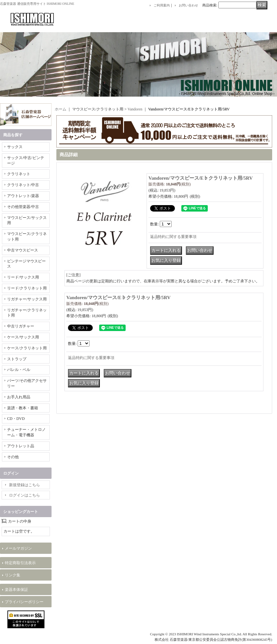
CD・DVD (16, 419)
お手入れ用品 (19, 397)
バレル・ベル (19, 370)
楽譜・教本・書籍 (23, 408)
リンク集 (13, 575)
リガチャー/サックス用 (27, 299)
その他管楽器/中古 (23, 207)
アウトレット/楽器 (23, 196)
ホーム (61, 109)
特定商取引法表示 (20, 563)
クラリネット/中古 (23, 185)
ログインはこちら (24, 495)
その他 (13, 457)
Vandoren (135, 109)
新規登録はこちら (24, 485)
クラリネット (19, 174)
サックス (15, 147)
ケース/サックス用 (23, 337)
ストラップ (17, 359)
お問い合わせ (188, 5)
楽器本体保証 (16, 590)
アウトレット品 (21, 446)
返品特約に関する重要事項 (173, 237)
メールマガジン (18, 548)
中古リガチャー (21, 326)
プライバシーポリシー (24, 602)
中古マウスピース (23, 250)
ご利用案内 (162, 5)
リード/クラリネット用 (27, 288)
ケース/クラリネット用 (27, 348)
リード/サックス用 (23, 277)
